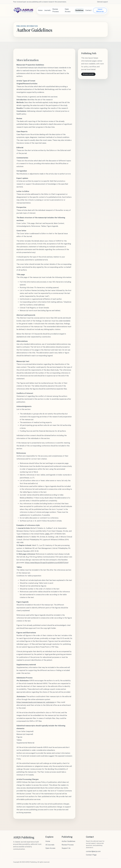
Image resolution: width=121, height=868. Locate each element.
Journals (47, 10)
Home (40, 10)
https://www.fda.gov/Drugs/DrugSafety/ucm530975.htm (46, 563)
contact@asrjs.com (93, 851)
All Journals (50, 845)
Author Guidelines (68, 841)
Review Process (56, 10)
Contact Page (91, 855)
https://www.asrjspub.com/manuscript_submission (36, 702)
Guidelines (79, 10)
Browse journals (88, 74)
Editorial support (103, 2)
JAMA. (47, 534)
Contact (88, 10)
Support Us (66, 848)
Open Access (68, 10)
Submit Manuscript (100, 10)
